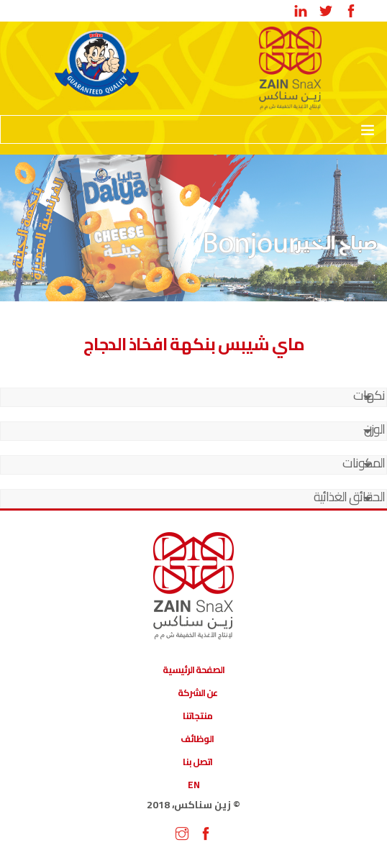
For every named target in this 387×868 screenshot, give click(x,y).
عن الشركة (197, 693)
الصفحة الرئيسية (193, 670)
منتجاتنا (197, 716)
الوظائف (197, 739)
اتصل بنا (197, 762)
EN (194, 785)
